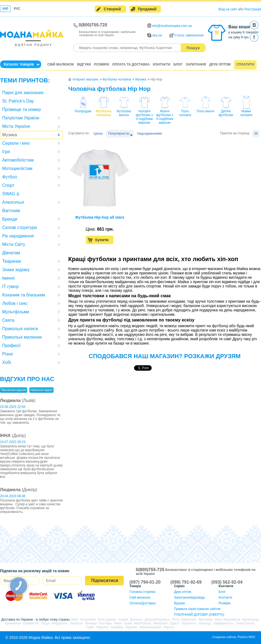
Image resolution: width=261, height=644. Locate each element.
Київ (74, 620)
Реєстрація (253, 9)
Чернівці (117, 627)
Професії (11, 346)
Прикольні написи (20, 329)
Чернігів (131, 627)
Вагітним (11, 211)
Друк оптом (220, 64)
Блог (178, 64)
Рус (17, 9)
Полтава (105, 623)
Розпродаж (83, 111)
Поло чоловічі (185, 113)
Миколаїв (160, 623)
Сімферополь (223, 623)
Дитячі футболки (226, 113)
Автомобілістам (18, 160)
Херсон (169, 627)
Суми (90, 627)
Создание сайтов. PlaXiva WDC (234, 637)
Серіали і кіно (16, 143)
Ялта (176, 620)
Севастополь (245, 623)
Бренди (10, 219)
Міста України (16, 126)
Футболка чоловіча (104, 113)
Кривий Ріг (31, 623)
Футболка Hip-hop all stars (100, 217)
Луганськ (76, 623)
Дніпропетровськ (157, 620)
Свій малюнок (61, 64)
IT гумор (10, 287)
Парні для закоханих (23, 93)
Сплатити (245, 64)
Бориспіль (189, 620)
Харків (123, 620)
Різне (7, 354)
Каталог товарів (19, 64)
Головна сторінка (142, 592)
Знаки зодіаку (16, 270)
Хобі (7, 362)
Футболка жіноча (124, 113)
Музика (10, 135)
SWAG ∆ (11, 194)
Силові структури (20, 227)
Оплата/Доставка (142, 603)
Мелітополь (142, 623)
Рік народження (18, 236)
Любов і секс (15, 303)
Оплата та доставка (131, 64)
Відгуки (84, 64)
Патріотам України (21, 118)
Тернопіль (189, 623)
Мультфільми (16, 312)
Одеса (174, 623)
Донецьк (136, 620)
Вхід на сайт (228, 9)
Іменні (8, 278)
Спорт (8, 185)
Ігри (6, 152)
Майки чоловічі (246, 113)
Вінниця (91, 623)
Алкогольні (13, 202)
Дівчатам (11, 253)
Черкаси (102, 627)
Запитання (196, 64)
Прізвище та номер (21, 109)
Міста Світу (14, 244)
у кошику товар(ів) (243, 32)
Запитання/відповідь (189, 597)
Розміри (102, 64)
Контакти (161, 64)
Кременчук (13, 623)
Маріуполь (60, 623)
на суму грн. (239, 37)
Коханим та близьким (24, 295)
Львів (128, 623)
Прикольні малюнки (22, 337)
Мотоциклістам (17, 168)
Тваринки (12, 261)
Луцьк (45, 623)
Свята (8, 320)
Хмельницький (150, 627)
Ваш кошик (240, 27)
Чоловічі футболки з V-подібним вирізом (144, 117)
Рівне (118, 623)
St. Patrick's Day (18, 101)
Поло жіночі (205, 111)
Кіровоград (251, 620)
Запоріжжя (88, 620)
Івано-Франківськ (227, 620)
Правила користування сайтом (197, 609)
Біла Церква (107, 620)
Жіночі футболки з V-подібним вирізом (164, 117)
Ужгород (204, 623)
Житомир (205, 620)
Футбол (10, 177)
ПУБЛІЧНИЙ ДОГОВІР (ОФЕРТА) (199, 615)
